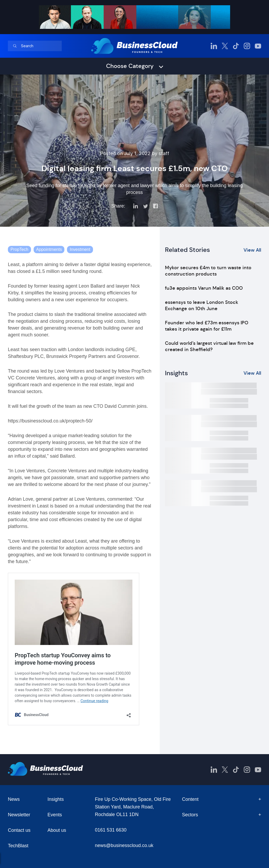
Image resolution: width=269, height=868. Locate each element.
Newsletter (19, 815)
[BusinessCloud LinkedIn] (214, 46)
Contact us (19, 830)
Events (55, 815)
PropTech (19, 249)
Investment (80, 249)
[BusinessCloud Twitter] (225, 46)
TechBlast (18, 846)
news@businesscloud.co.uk (124, 845)
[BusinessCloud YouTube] (258, 46)
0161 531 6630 (111, 830)
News (14, 799)
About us (57, 830)
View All (252, 250)
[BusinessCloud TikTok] (236, 46)
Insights (56, 799)
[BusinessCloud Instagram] (247, 46)
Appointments (49, 249)
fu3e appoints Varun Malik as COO (204, 288)
